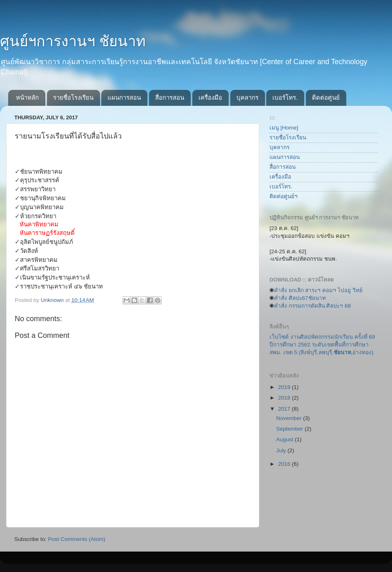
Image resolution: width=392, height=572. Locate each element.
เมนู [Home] (284, 128)
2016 (285, 464)
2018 (285, 398)
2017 (285, 409)
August (285, 439)
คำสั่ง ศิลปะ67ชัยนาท (300, 298)
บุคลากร (247, 97)
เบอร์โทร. (285, 97)
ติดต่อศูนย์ (326, 97)
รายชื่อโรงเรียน (73, 97)
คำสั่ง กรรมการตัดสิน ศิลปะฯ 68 (312, 306)
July (282, 450)
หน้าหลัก (27, 97)
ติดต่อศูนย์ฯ (284, 196)
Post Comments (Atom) (77, 539)
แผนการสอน (124, 97)
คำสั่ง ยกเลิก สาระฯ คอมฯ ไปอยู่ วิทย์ (318, 290)
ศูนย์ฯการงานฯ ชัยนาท (73, 41)
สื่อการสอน (170, 97)
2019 (285, 387)
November (290, 418)
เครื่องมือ (210, 97)
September (290, 429)
